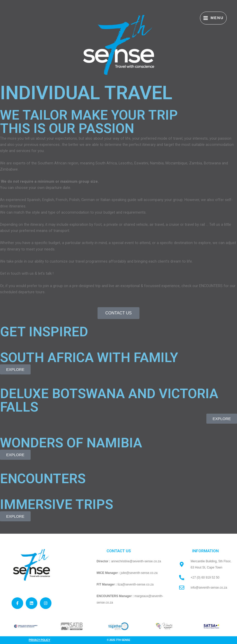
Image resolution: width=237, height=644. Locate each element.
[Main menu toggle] (213, 18)
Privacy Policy (40, 640)
